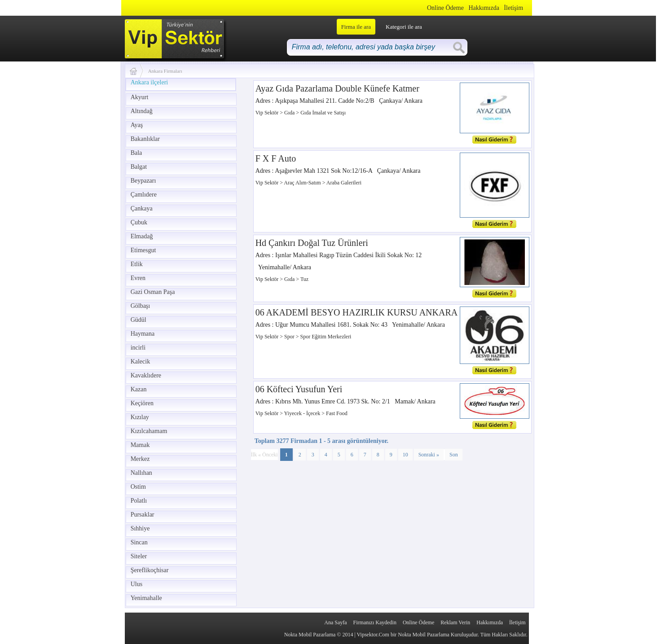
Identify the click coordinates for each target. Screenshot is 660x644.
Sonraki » (429, 455)
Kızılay (140, 417)
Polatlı (139, 501)
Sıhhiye (140, 528)
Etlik (137, 264)
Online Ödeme (445, 8)
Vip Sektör (268, 113)
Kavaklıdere (146, 375)
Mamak (140, 445)
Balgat (139, 167)
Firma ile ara (356, 27)
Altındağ (142, 111)
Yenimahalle (146, 598)
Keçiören (142, 403)
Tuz (304, 279)
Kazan (139, 389)
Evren (138, 278)
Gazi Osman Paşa (153, 292)
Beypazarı (143, 181)
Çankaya (142, 208)
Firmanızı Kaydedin (375, 622)
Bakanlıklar (145, 139)
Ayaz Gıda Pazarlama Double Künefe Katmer (337, 88)
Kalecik (141, 361)
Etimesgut (143, 250)
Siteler (139, 556)
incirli (138, 348)
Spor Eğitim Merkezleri (326, 337)
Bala (136, 153)
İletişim (513, 8)
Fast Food (337, 413)
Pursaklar (143, 515)
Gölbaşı (141, 306)
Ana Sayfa (335, 622)
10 (405, 455)
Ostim (138, 487)
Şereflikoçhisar (150, 570)
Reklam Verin (455, 622)
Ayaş (137, 125)
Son (454, 455)
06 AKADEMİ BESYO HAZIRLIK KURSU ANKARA (357, 312)
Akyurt (140, 97)
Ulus (136, 584)
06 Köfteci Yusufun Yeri (299, 389)
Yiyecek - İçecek (303, 413)
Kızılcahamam (149, 431)
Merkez (140, 459)
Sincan (139, 542)
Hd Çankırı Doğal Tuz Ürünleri (312, 243)
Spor (290, 337)
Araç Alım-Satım (303, 183)
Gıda (290, 113)
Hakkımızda (484, 8)
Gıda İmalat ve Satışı (323, 113)
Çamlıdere (144, 195)
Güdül (139, 320)
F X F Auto (276, 158)
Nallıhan (141, 473)
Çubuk (139, 222)
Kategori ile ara (404, 27)
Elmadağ (142, 236)
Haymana (143, 334)
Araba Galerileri (344, 183)
